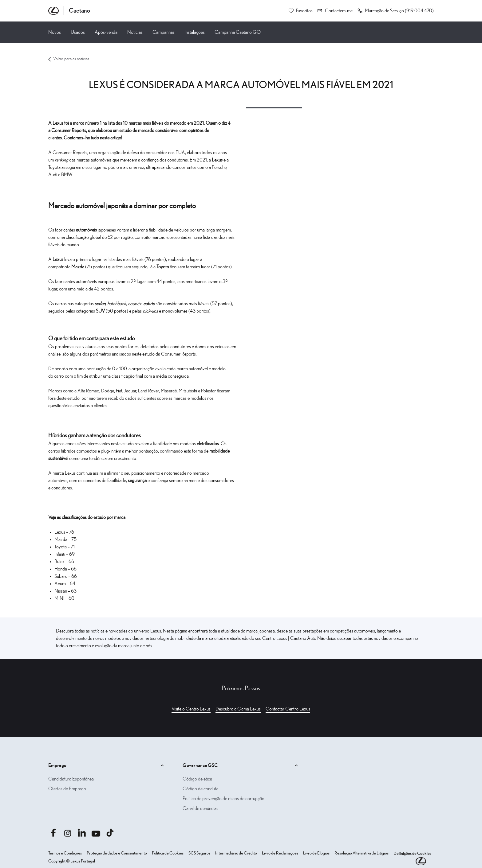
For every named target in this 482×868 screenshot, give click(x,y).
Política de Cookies (168, 853)
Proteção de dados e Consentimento (117, 853)
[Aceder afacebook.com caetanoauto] (53, 833)
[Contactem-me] (335, 11)
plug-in (107, 451)
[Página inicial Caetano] (69, 11)
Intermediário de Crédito (236, 853)
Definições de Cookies (412, 854)
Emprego (107, 765)
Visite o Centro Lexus (191, 709)
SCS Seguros (199, 853)
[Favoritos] (301, 11)
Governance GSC (241, 765)
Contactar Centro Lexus (288, 709)
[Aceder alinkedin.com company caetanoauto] (82, 833)
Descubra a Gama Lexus (238, 709)
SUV (101, 311)
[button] (396, 11)
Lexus (218, 160)
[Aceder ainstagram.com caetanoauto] (68, 833)
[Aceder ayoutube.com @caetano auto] (96, 833)
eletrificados (208, 444)
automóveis (87, 230)
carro (59, 376)
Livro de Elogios (316, 853)
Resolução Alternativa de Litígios (361, 853)
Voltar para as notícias (69, 59)
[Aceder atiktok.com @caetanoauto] (110, 833)
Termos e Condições (65, 853)
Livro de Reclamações (280, 853)
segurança (138, 481)
